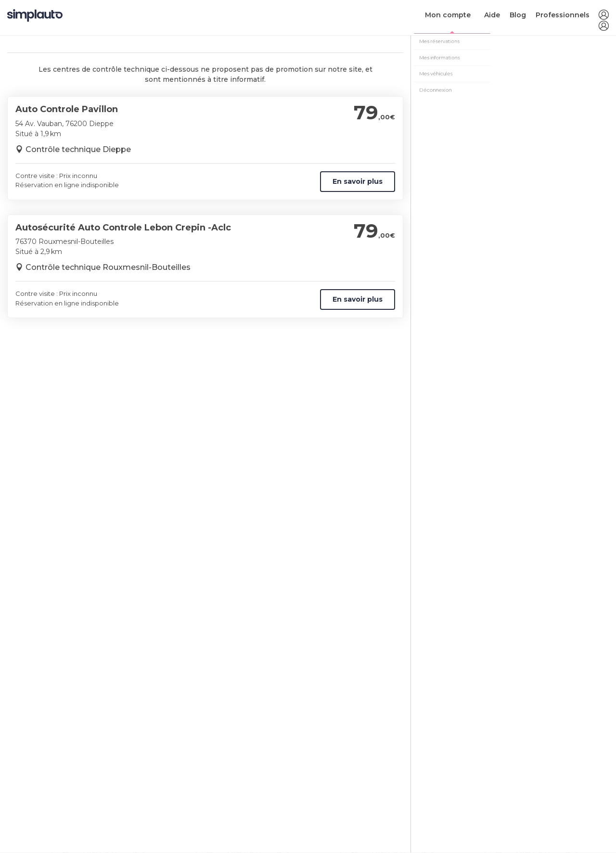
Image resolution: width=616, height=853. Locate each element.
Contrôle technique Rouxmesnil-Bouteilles (108, 267)
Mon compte (448, 15)
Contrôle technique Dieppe (78, 149)
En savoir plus (358, 181)
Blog (518, 15)
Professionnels (563, 15)
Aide (492, 15)
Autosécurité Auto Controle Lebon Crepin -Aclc (123, 228)
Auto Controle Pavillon (67, 109)
